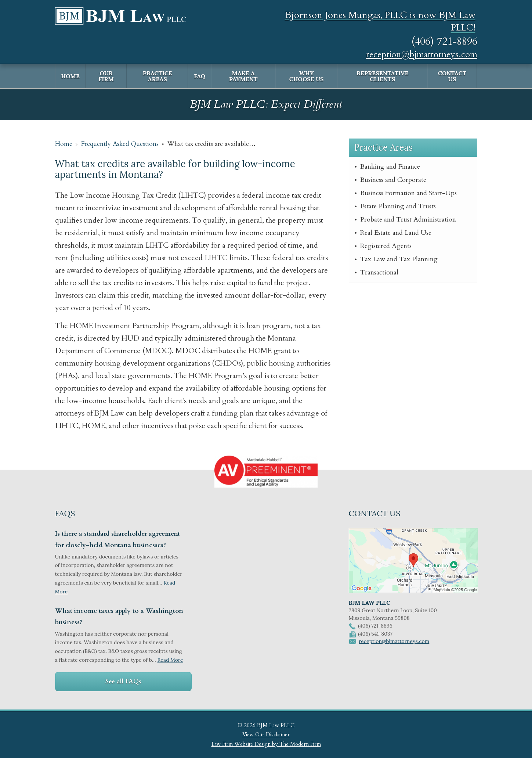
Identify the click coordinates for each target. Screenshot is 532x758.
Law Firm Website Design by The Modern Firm (266, 744)
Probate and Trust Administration (408, 220)
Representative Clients (382, 76)
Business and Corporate (393, 180)
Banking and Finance (390, 167)
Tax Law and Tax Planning (399, 259)
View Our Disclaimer (266, 735)
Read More (170, 660)
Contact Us (452, 76)
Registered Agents (386, 246)
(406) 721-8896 (444, 42)
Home (70, 76)
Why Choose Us (307, 76)
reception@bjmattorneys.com (422, 55)
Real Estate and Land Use (396, 233)
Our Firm (106, 76)
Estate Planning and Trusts (398, 206)
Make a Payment (243, 76)
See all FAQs (123, 681)
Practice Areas (158, 76)
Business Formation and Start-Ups (408, 193)
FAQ (200, 76)
